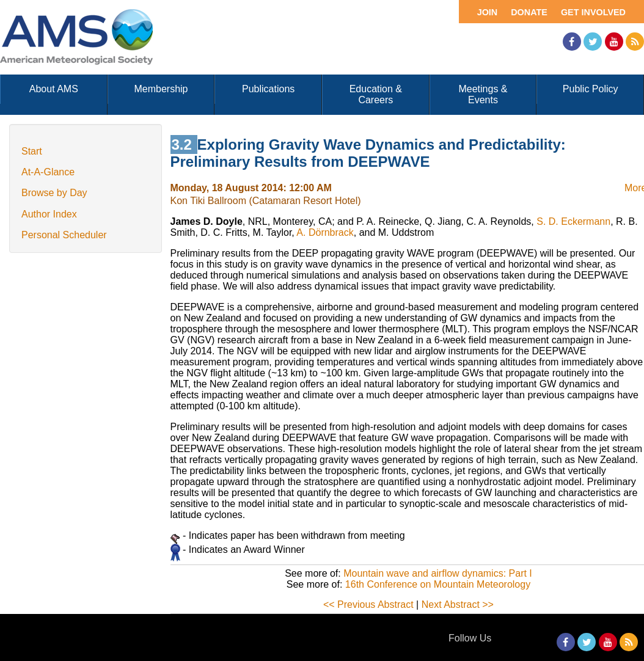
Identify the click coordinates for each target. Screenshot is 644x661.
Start (32, 151)
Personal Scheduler (64, 235)
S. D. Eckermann (573, 221)
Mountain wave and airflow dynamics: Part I (438, 573)
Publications (268, 89)
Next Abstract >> (458, 604)
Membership (161, 89)
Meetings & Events (483, 94)
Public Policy (591, 89)
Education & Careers (376, 94)
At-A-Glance (48, 172)
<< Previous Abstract (368, 604)
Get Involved (593, 12)
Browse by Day (54, 193)
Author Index (49, 214)
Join (488, 12)
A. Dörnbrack (325, 232)
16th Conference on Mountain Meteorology (438, 584)
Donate (529, 12)
